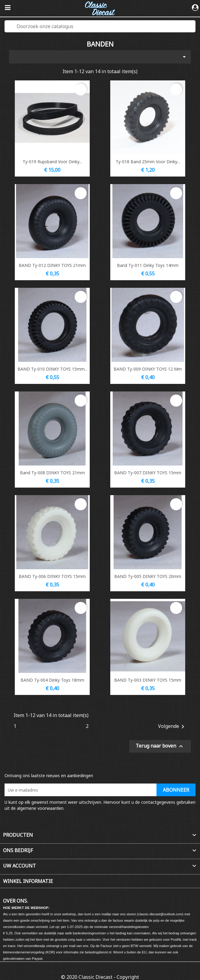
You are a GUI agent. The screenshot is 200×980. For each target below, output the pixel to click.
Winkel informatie (28, 881)
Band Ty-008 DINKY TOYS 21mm (52, 473)
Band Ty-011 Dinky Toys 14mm (148, 265)
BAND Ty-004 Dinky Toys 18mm (52, 680)
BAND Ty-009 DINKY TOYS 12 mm (148, 369)
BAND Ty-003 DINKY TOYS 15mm (148, 680)
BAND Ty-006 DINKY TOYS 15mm (52, 576)
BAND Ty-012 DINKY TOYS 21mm (52, 265)
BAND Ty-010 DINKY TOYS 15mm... (52, 369)
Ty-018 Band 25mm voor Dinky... (148, 162)
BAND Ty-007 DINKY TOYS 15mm (148, 473)
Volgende (172, 727)
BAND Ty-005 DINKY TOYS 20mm (148, 576)
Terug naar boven (160, 746)
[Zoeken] (100, 26)
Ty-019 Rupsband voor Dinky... (52, 162)
